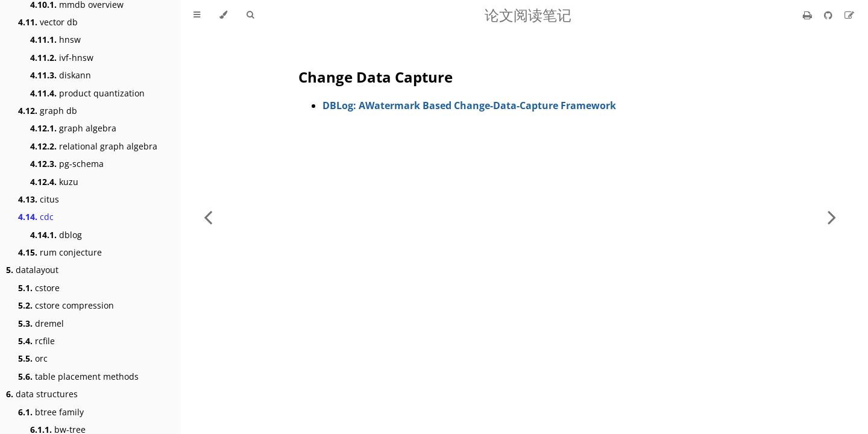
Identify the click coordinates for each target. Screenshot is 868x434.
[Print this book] (809, 15)
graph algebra (73, 128)
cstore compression (66, 305)
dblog (56, 235)
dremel (41, 323)
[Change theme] (223, 15)
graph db (48, 111)
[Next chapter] (832, 217)
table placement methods (78, 376)
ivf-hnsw (62, 58)
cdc (36, 217)
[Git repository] (829, 15)
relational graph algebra (94, 146)
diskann (61, 75)
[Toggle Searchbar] (250, 15)
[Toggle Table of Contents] (197, 15)
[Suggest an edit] (849, 15)
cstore (39, 288)
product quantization (87, 93)
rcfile (36, 341)
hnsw (55, 39)
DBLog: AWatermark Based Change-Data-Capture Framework (469, 105)
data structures (42, 394)
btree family (51, 412)
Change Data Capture (376, 77)
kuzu (54, 182)
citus (39, 199)
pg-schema (67, 164)
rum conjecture (60, 252)
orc (33, 358)
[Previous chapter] (208, 217)
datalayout (32, 270)
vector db (48, 22)
